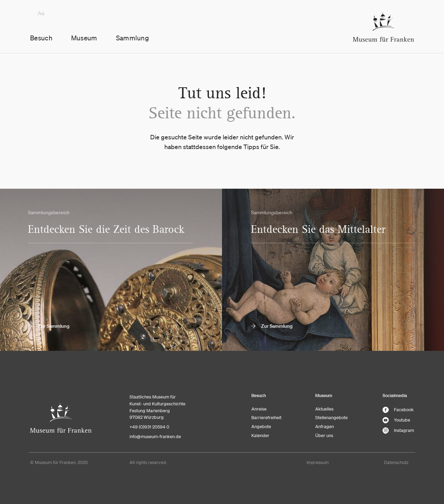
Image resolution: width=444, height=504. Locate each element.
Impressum (318, 462)
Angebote (261, 427)
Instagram (398, 431)
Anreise (259, 409)
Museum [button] (84, 38)
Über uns (324, 436)
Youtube (396, 420)
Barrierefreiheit (266, 418)
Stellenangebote (331, 418)
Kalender (260, 436)
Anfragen (325, 427)
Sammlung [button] (132, 38)
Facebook (398, 410)
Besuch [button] (41, 38)
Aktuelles (324, 409)
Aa (41, 13)
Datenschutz (396, 462)
